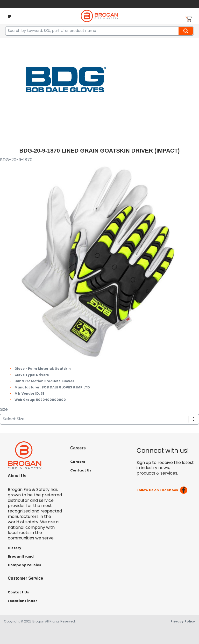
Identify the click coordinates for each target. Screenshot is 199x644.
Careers (78, 462)
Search (187, 31)
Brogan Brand (21, 556)
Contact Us (81, 470)
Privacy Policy (183, 621)
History (15, 548)
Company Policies (24, 565)
